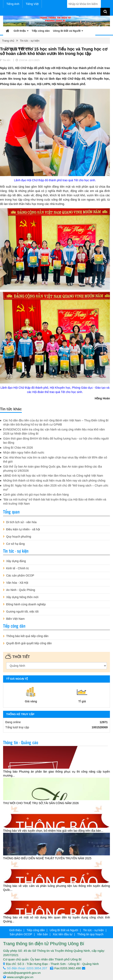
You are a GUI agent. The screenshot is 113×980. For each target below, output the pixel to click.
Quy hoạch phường (19, 537)
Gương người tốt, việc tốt (22, 612)
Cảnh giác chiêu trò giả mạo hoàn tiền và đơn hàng (36, 495)
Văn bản (42, 934)
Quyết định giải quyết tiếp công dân (29, 643)
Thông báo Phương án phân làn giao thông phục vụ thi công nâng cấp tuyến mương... (56, 774)
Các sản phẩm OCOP (20, 575)
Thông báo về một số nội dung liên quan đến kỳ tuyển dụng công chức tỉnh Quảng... (56, 919)
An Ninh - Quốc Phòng (21, 590)
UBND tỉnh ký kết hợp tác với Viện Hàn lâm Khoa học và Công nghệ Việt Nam (53, 476)
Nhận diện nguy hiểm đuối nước (24, 453)
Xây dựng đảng (16, 561)
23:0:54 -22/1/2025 (29, 60)
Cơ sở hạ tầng (15, 544)
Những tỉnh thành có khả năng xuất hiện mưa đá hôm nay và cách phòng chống (54, 481)
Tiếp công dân (41, 31)
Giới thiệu (21, 31)
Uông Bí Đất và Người (68, 31)
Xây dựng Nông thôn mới (22, 597)
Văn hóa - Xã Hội (17, 583)
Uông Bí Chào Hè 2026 (18, 448)
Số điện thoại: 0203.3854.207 (25, 968)
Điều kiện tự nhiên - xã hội (23, 529)
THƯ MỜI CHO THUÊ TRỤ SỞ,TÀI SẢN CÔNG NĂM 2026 (41, 803)
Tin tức (6, 60)
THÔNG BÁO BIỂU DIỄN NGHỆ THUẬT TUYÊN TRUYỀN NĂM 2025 (47, 858)
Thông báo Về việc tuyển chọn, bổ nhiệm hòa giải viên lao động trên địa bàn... (53, 831)
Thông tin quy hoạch (90, 934)
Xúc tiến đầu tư (62, 934)
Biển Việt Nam (15, 619)
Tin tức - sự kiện (30, 41)
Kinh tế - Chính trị (17, 568)
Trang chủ (8, 41)
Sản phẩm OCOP (21, 934)
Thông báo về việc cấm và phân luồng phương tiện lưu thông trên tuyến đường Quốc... (56, 888)
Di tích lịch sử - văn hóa (21, 522)
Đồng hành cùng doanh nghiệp (26, 604)
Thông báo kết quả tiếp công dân (27, 636)
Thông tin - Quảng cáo (21, 742)
